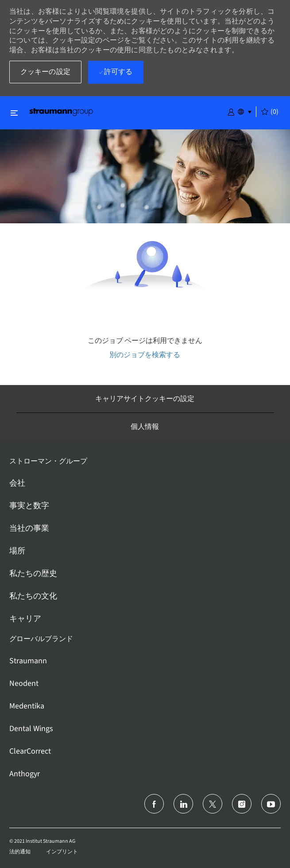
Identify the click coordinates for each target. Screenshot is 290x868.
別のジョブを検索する (145, 355)
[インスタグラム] (242, 804)
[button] (231, 111)
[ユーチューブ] (271, 804)
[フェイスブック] (154, 804)
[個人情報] (145, 427)
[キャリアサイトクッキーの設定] (145, 399)
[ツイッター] (213, 804)
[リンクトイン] (183, 804)
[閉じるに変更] (14, 113)
